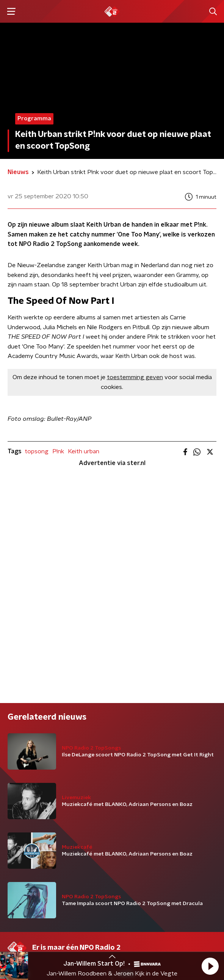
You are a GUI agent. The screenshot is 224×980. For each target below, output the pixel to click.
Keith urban (84, 451)
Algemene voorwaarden (41, 921)
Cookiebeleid (25, 941)
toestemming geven (135, 377)
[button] (210, 966)
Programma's (26, 781)
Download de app (144, 781)
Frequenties (24, 796)
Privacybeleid (97, 921)
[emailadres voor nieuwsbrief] (112, 869)
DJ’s (13, 766)
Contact (131, 766)
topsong (37, 451)
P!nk (58, 451)
